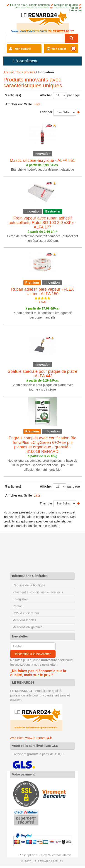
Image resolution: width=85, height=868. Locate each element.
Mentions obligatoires (27, 627)
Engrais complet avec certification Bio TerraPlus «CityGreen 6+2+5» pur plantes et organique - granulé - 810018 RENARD (42, 445)
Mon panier (59, 49)
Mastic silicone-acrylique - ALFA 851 (42, 160)
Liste (37, 104)
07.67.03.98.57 (63, 31)
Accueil (8, 72)
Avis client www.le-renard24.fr (31, 738)
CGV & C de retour (26, 613)
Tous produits (26, 72)
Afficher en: (14, 104)
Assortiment (26, 61)
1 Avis (43, 302)
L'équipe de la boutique (29, 585)
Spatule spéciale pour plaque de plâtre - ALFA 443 (42, 374)
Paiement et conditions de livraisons (38, 592)
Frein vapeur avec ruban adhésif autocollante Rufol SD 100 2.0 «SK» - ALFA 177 (42, 223)
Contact (18, 606)
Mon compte (23, 49)
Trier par (46, 112)
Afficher (46, 95)
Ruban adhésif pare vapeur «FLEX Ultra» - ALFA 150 (42, 292)
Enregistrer (20, 599)
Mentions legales (24, 620)
